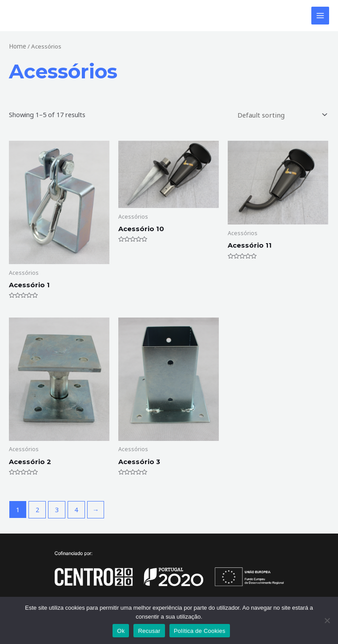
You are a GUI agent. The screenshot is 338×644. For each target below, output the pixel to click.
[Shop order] (283, 116)
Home (17, 47)
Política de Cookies (200, 631)
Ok (121, 631)
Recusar (149, 631)
